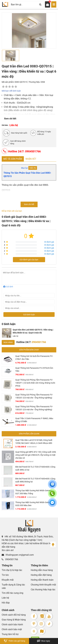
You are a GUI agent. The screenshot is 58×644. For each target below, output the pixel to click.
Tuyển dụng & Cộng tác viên (13, 586)
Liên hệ (5, 598)
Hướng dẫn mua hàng (42, 570)
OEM (43, 82)
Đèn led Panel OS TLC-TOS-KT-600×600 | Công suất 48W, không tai (35, 480)
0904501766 (10, 559)
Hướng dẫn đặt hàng (41, 575)
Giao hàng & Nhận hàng (14, 620)
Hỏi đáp (6, 603)
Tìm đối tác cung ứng (12, 593)
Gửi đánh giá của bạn (29, 260)
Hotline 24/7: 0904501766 (21, 151)
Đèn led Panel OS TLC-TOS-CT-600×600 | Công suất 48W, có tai (35, 468)
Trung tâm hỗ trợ (10, 634)
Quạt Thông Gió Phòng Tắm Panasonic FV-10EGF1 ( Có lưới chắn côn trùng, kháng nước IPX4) (35, 383)
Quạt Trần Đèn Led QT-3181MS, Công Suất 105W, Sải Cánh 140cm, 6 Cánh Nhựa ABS (34, 442)
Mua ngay (43, 641)
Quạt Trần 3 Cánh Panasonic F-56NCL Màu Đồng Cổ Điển (34, 420)
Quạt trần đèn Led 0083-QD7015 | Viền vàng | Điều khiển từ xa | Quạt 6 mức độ (33, 331)
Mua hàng (8, 342)
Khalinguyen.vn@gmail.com (18, 555)
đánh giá (49, 242)
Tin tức (5, 575)
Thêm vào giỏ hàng (15, 641)
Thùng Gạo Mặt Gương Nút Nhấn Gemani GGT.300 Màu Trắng (34, 492)
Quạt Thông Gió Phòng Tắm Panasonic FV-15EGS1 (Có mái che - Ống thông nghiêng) (34, 396)
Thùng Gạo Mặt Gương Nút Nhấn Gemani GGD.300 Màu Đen (34, 504)
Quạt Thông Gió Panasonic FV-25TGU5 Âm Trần (34, 369)
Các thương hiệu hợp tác (43, 590)
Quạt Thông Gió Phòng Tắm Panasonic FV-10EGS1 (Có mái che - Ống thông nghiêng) (34, 408)
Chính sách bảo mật (12, 629)
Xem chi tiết (10, 119)
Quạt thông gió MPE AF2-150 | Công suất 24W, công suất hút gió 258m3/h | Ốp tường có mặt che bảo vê (36, 455)
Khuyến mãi (8, 580)
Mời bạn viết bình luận (11, 91)
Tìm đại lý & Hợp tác (12, 570)
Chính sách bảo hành (12, 625)
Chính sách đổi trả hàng (14, 615)
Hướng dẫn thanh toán (42, 580)
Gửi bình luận (29, 315)
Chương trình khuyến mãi (43, 585)
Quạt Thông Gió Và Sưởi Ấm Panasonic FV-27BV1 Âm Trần (34, 358)
